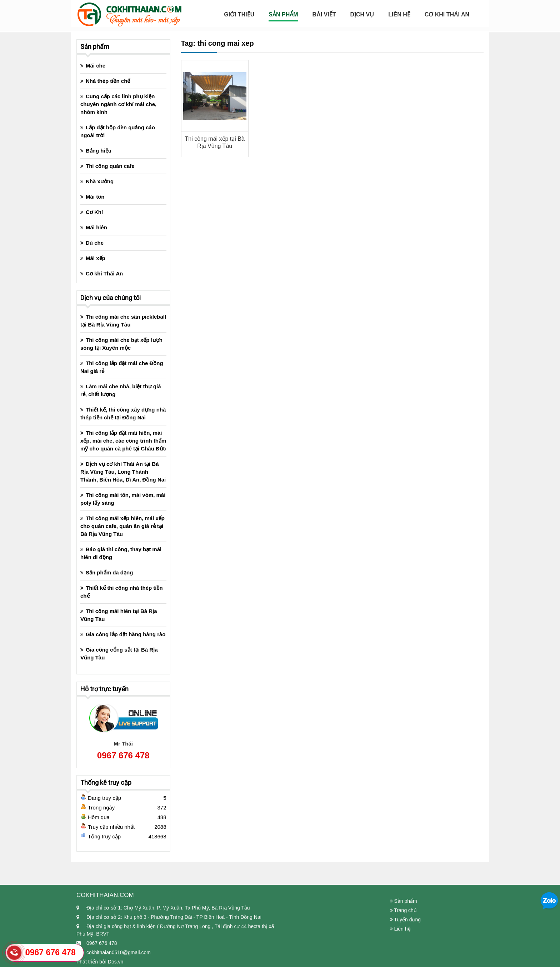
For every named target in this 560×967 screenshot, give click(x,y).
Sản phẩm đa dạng (109, 572)
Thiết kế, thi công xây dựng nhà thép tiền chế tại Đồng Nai (123, 413)
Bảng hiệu (99, 151)
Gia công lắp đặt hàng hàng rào (126, 634)
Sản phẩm (404, 937)
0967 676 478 (123, 755)
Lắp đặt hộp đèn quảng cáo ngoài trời (118, 131)
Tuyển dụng (406, 955)
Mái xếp (96, 258)
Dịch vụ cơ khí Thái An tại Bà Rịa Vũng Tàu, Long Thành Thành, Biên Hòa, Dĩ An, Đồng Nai (123, 472)
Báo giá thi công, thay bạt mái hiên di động (121, 553)
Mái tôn (95, 197)
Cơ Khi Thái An (447, 14)
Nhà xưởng (100, 181)
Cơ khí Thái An (104, 273)
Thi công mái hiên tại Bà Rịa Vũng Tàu (119, 615)
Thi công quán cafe (110, 166)
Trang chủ (403, 946)
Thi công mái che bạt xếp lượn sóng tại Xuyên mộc (121, 344)
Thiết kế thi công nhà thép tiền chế (122, 592)
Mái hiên (96, 227)
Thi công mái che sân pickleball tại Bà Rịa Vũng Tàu (123, 321)
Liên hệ (399, 14)
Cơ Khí (94, 212)
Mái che (96, 66)
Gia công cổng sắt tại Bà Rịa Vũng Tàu (119, 654)
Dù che (95, 243)
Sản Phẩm (283, 14)
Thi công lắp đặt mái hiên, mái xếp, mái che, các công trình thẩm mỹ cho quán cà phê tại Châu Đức (123, 441)
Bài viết (324, 14)
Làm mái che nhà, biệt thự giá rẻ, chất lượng (121, 390)
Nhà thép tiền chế (108, 81)
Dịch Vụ (362, 14)
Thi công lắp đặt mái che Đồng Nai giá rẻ (122, 367)
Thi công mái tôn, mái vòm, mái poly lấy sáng (123, 499)
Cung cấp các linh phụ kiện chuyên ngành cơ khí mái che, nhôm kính (118, 104)
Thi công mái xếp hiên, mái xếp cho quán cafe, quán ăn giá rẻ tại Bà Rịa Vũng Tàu (122, 526)
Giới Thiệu (239, 14)
